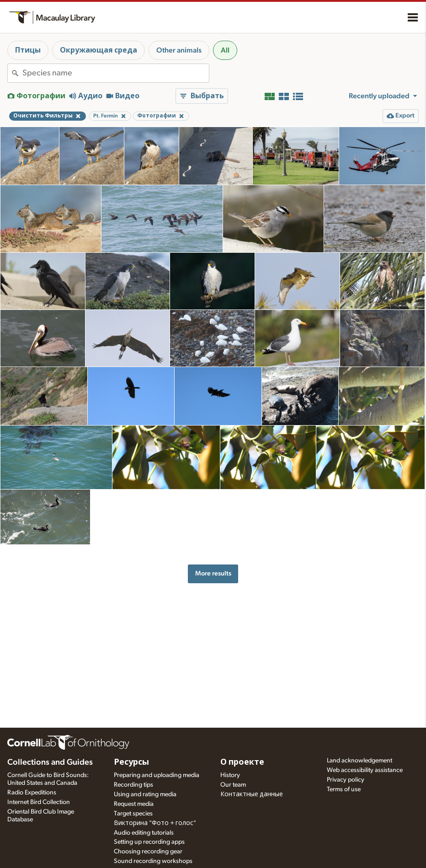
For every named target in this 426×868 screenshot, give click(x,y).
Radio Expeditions (32, 793)
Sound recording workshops (153, 861)
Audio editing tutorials (144, 833)
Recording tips (133, 785)
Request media (134, 804)
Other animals (179, 50)
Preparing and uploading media (157, 775)
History (230, 775)
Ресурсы (131, 762)
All (225, 50)
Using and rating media (145, 794)
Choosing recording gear (148, 852)
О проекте (242, 762)
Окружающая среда (99, 50)
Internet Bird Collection (39, 802)
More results (213, 573)
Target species (133, 814)
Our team (233, 785)
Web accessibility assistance (365, 770)
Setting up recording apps (149, 842)
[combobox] (116, 73)
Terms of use (344, 789)
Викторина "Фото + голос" (155, 823)
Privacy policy (346, 780)
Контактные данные (252, 794)
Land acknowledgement (359, 761)
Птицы (28, 50)
